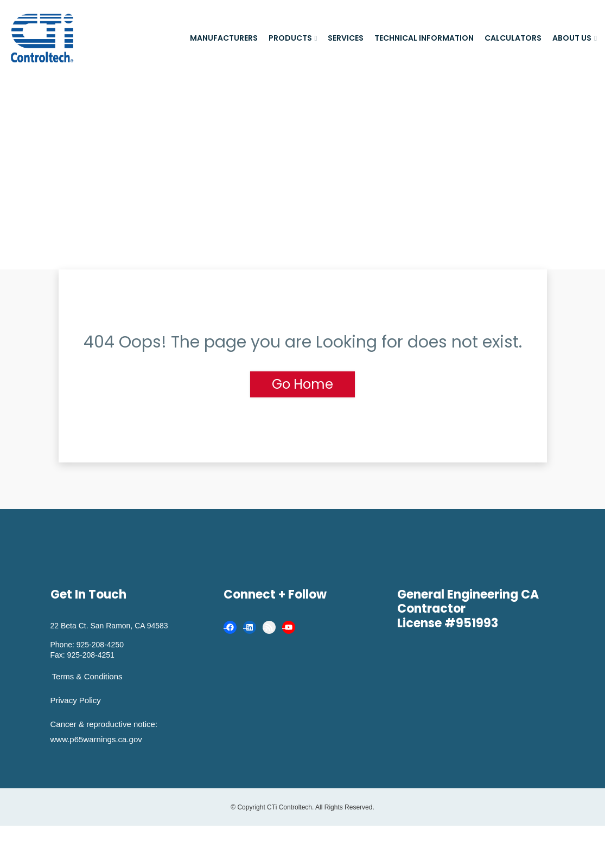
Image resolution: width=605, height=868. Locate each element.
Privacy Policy (76, 700)
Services (346, 38)
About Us (572, 38)
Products (290, 38)
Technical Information (424, 38)
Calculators (513, 38)
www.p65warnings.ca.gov (96, 739)
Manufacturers (224, 38)
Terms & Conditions (87, 676)
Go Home (302, 384)
